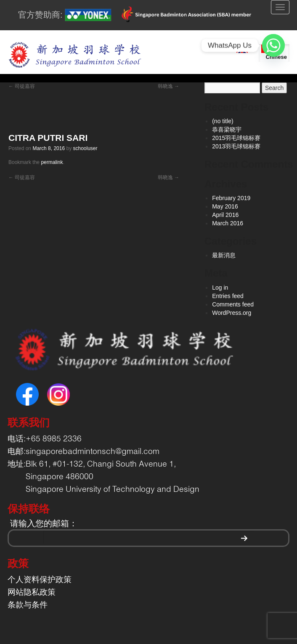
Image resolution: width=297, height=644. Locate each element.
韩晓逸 (168, 86)
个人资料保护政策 (40, 580)
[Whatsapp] (273, 45)
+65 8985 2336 (54, 439)
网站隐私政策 (32, 593)
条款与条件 (28, 605)
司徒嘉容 (22, 86)
